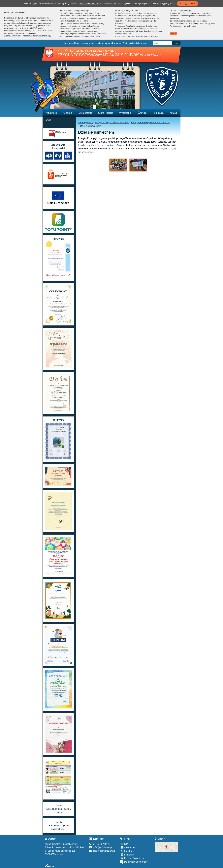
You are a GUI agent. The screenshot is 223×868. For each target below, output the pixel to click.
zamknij (174, 33)
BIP (124, 844)
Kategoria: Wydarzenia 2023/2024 (112, 123)
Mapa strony (88, 43)
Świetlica (142, 113)
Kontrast (116, 43)
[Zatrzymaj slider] (94, 107)
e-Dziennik (127, 847)
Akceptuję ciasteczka (188, 3)
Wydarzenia (125, 113)
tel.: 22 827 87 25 (99, 844)
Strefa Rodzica (106, 113)
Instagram (127, 855)
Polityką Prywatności (87, 3)
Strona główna (72, 43)
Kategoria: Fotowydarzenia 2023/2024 (150, 123)
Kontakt (174, 113)
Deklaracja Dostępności (134, 862)
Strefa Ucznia (85, 113)
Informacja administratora (135, 43)
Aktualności (51, 113)
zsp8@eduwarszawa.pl (102, 851)
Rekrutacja (158, 113)
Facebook (127, 851)
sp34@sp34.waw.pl (100, 847)
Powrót (48, 120)
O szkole (68, 113)
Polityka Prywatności (133, 858)
